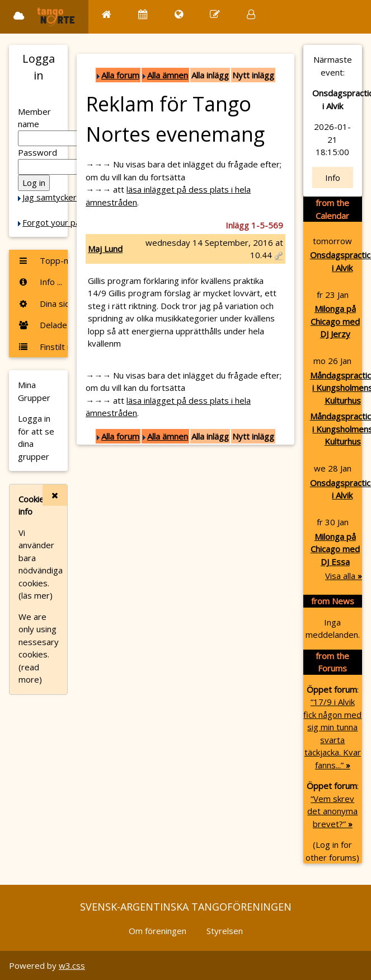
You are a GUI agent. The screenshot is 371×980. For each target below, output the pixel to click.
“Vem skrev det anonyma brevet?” (332, 811)
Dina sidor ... (43, 304)
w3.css (72, 965)
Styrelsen (225, 931)
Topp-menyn (43, 260)
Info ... (40, 282)
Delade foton (43, 325)
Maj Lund (105, 249)
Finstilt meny (43, 347)
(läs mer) (36, 595)
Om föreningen (158, 931)
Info (333, 178)
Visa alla (344, 576)
